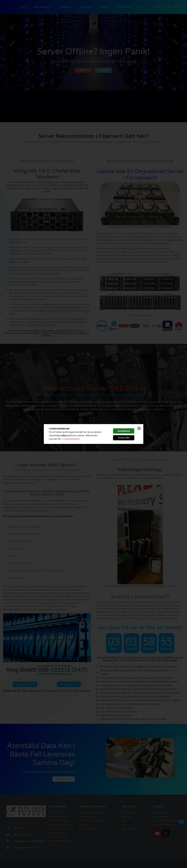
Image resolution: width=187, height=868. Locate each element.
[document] (93, 434)
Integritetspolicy (72, 439)
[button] (139, 428)
